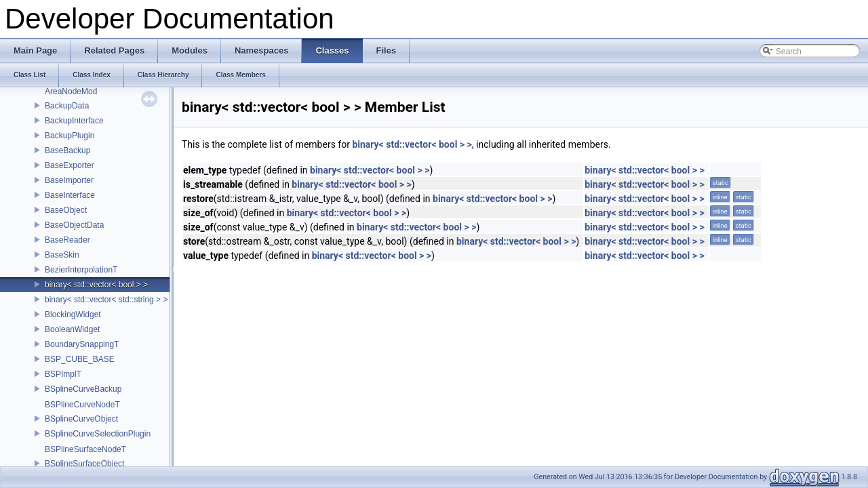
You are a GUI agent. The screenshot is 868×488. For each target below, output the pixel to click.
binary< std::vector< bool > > (96, 285)
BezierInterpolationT (81, 270)
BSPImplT (63, 374)
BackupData (67, 106)
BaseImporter (69, 180)
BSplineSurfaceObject (84, 464)
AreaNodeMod (71, 91)
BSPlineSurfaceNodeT (85, 449)
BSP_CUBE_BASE (80, 359)
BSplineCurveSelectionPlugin (98, 434)
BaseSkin (62, 255)
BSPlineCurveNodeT (82, 405)
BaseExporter (70, 165)
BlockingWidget (73, 314)
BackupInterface (74, 121)
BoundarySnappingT (82, 344)
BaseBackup (67, 150)
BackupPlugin (70, 136)
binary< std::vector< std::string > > (106, 300)
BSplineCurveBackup (83, 389)
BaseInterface (70, 195)
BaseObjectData (74, 225)
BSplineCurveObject (81, 419)
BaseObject (66, 210)
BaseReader (67, 240)
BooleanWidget (72, 329)
